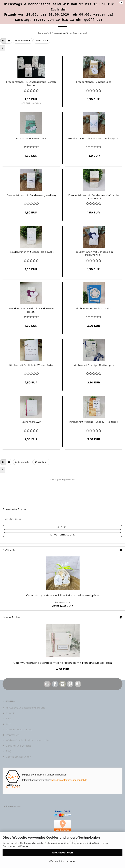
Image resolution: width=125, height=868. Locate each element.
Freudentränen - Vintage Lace (94, 82)
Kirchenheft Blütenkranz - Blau (94, 309)
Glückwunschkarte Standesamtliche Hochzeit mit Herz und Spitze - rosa (63, 663)
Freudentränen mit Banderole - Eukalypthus (94, 139)
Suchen (63, 527)
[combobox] (23, 41)
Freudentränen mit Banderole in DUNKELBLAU (94, 253)
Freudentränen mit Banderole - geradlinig (31, 195)
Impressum (13, 735)
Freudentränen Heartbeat (31, 139)
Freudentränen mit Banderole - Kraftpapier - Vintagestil (94, 197)
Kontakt (11, 713)
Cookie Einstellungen (18, 757)
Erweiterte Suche (63, 535)
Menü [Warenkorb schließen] (5, 5)
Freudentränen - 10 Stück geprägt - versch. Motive (31, 83)
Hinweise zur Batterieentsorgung (26, 708)
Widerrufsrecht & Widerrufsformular (27, 740)
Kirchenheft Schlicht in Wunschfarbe (31, 365)
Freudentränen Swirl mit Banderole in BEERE (31, 310)
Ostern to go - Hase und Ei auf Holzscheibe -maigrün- (62, 595)
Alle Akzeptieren (62, 853)
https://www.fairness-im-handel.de (69, 780)
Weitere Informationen (63, 861)
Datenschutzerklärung (15, 846)
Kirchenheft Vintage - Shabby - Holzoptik (94, 422)
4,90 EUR (62, 669)
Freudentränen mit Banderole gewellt (31, 252)
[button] (3, 41)
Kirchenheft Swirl (31, 422)
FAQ (9, 751)
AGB (9, 724)
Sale (8, 718)
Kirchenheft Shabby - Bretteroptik (94, 365)
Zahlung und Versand (19, 746)
